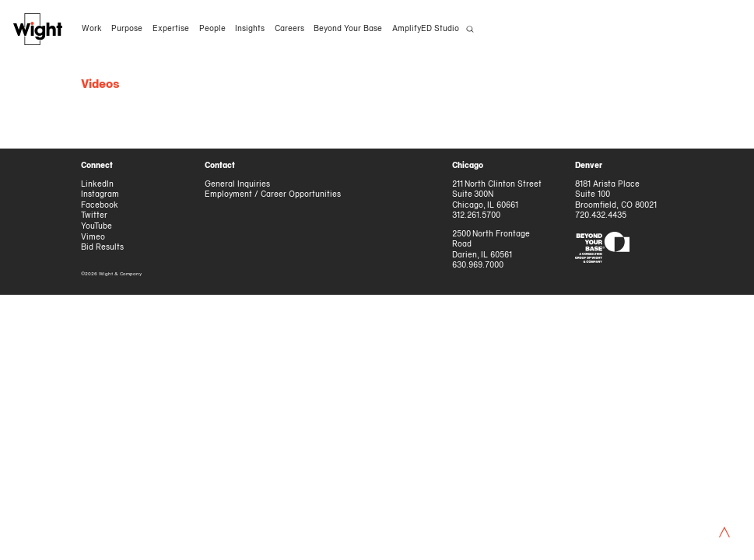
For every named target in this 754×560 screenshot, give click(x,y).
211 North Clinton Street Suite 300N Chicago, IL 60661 (497, 195)
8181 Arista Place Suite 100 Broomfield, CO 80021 (616, 195)
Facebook (100, 206)
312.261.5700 (476, 216)
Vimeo (93, 238)
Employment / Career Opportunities (273, 195)
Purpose (127, 29)
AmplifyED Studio (426, 29)
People (212, 29)
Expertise (171, 29)
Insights (250, 29)
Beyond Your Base (348, 29)
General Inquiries (237, 185)
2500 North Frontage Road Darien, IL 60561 (491, 245)
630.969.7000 (478, 266)
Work (92, 29)
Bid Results (102, 248)
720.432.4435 (601, 216)
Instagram (100, 195)
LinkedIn (97, 185)
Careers (289, 29)
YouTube (96, 227)
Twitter (94, 216)
